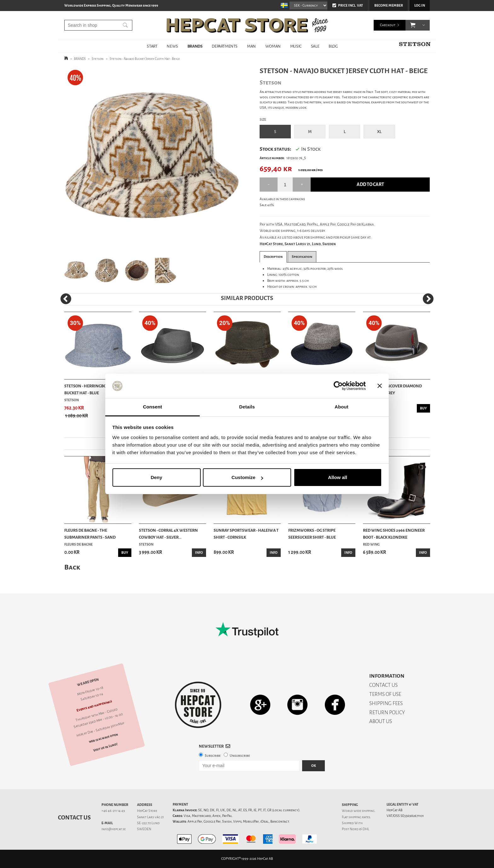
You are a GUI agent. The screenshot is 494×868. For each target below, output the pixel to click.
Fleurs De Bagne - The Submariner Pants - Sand (90, 534)
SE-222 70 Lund (148, 823)
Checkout (388, 25)
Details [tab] (247, 407)
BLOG (333, 46)
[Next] (428, 299)
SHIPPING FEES (386, 703)
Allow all (338, 477)
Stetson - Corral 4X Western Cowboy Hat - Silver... (168, 534)
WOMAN (273, 46)
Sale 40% (267, 205)
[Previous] (66, 299)
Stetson (98, 59)
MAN (251, 46)
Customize (247, 477)
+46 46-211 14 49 (113, 811)
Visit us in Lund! (105, 747)
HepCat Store (147, 811)
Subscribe (213, 756)
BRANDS (195, 46)
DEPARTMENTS (225, 46)
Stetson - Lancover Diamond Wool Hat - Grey (392, 389)
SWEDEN (144, 829)
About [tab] (342, 407)
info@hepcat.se (114, 829)
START (152, 46)
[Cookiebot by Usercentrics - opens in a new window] (338, 386)
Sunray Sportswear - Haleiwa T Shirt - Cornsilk (246, 534)
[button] (413, 25)
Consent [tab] (153, 407)
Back (72, 567)
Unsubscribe (240, 756)
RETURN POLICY (387, 712)
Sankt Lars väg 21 (150, 817)
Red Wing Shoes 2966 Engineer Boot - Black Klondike (394, 534)
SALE (315, 46)
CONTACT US (383, 685)
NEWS (172, 46)
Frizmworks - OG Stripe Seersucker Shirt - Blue (312, 534)
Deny (156, 477)
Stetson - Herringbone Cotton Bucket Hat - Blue (96, 389)
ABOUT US (381, 721)
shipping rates (359, 817)
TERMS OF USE (385, 694)
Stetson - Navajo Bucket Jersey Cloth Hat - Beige (145, 59)
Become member (389, 6)
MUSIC (296, 46)
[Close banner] (380, 386)
